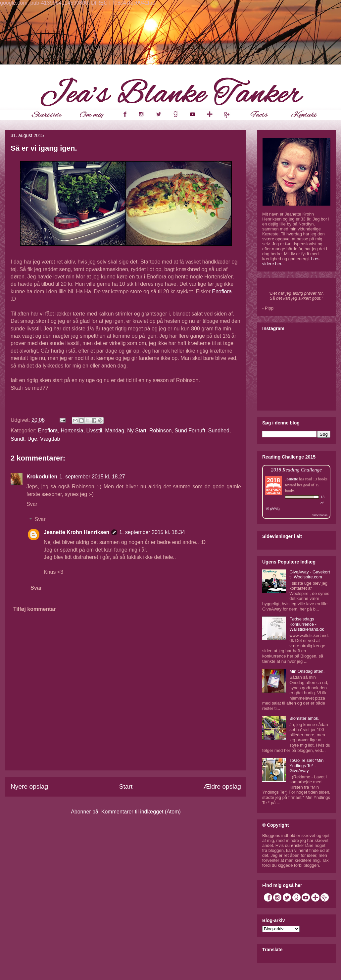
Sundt (18, 439)
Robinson (161, 431)
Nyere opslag (29, 786)
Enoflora (222, 292)
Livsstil (94, 431)
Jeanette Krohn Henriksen (76, 532)
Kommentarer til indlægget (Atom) (141, 812)
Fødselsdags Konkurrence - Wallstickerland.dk (307, 624)
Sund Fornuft (190, 431)
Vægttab (50, 439)
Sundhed (219, 431)
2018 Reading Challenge (296, 470)
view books (320, 515)
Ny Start (137, 431)
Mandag (115, 431)
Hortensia (72, 431)
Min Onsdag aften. (307, 671)
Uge (32, 439)
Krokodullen (42, 477)
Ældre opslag (222, 786)
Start (126, 786)
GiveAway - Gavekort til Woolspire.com (310, 575)
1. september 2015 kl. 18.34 (152, 532)
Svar (32, 504)
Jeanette (292, 479)
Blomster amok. (304, 718)
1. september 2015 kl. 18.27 (92, 477)
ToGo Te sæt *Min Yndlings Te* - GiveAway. (306, 765)
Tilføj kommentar (35, 609)
